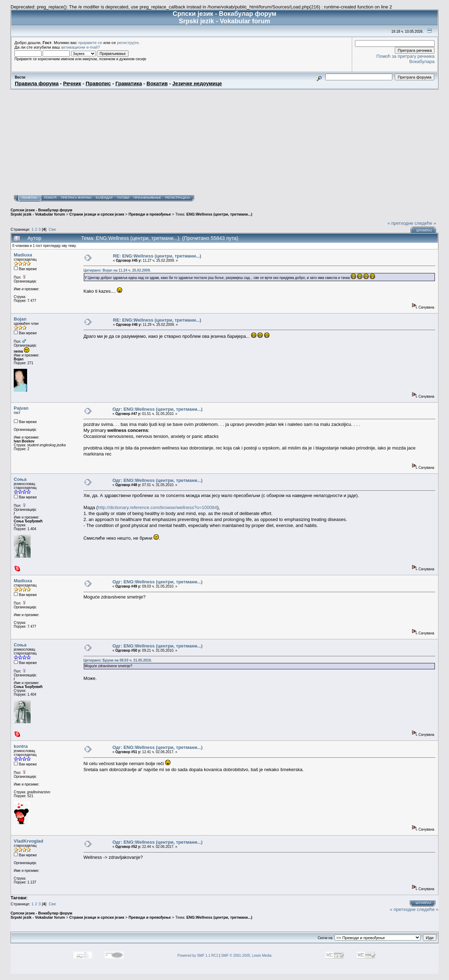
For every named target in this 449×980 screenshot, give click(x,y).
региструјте (128, 42)
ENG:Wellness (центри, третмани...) (219, 214)
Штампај (424, 230)
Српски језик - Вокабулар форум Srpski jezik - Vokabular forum (41, 212)
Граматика (129, 83)
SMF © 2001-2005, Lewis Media (246, 956)
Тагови (123, 198)
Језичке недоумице (197, 83)
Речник (72, 83)
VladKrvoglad (29, 841)
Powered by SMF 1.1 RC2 (198, 956)
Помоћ (50, 198)
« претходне (400, 223)
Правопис (98, 83)
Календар (104, 198)
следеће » (425, 223)
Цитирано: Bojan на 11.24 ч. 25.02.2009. (117, 270)
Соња (20, 479)
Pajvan (21, 408)
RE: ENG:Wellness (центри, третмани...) (157, 256)
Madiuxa (23, 255)
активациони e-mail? (80, 47)
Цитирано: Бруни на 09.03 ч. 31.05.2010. (118, 660)
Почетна (29, 198)
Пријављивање (147, 198)
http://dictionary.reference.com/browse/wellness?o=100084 (157, 507)
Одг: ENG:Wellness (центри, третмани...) (157, 409)
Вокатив (157, 83)
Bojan (20, 319)
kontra (21, 746)
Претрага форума (76, 198)
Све (52, 229)
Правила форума (37, 83)
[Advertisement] (225, 142)
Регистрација (177, 198)
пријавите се (90, 42)
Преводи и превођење (150, 214)
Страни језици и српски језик (97, 214)
